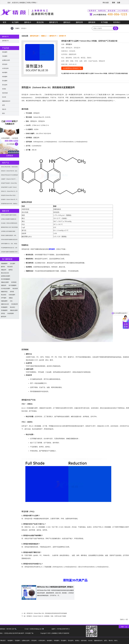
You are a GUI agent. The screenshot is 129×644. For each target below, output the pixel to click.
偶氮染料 (4, 270)
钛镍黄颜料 (11, 313)
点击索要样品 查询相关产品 (72, 68)
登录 (114, 3)
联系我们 (117, 22)
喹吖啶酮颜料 (13, 285)
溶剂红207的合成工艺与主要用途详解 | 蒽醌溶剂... (10, 176)
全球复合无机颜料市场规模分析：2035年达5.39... (9, 220)
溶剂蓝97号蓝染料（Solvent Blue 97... (9, 184)
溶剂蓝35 (24, 28)
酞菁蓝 (11, 270)
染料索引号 (63, 36)
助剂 (3, 113)
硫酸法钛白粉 (5, 304)
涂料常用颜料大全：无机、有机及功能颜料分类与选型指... (9, 244)
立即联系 (10, 156)
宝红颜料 (13, 264)
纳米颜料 (5, 72)
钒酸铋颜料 (4, 301)
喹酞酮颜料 (4, 264)
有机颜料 (5, 52)
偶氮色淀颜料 (5, 282)
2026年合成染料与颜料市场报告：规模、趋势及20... (9, 216)
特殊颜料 (5, 77)
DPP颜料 (4, 298)
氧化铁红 (13, 307)
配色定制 (40, 22)
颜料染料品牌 (34, 36)
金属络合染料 (6, 60)
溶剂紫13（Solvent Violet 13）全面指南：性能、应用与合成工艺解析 (46, 616)
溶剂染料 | (34, 641)
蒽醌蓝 (11, 298)
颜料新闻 (92, 22)
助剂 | (116, 641)
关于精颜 (104, 22)
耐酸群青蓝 (4, 292)
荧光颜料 (5, 81)
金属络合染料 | (26, 641)
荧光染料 (5, 85)
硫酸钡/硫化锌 (6, 101)
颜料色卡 (28, 22)
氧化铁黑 (10, 267)
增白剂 (4, 109)
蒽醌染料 (4, 285)
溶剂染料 (52, 249)
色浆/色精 (5, 93)
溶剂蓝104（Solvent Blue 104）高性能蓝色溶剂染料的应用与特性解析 (47, 613)
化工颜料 (15, 22)
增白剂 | (111, 641)
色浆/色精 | (84, 641)
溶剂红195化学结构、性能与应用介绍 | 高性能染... (10, 168)
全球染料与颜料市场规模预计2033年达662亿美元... (9, 253)
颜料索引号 (54, 22)
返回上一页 (124, 619)
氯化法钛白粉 (5, 273)
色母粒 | (78, 641)
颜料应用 (79, 22)
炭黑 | (106, 641)
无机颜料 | (18, 641)
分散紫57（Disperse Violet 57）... (9, 179)
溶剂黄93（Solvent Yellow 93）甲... (10, 199)
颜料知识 (67, 22)
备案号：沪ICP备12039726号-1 (61, 629)
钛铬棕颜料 (12, 295)
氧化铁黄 (15, 288)
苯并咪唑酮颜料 (6, 279)
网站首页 (3, 641)
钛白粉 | (91, 641)
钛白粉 (4, 97)
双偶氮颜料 (4, 310)
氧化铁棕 (4, 295)
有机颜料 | (11, 641)
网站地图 (106, 3)
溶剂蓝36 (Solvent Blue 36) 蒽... (9, 195)
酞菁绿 (3, 267)
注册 (119, 3)
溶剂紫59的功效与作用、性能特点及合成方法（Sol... (9, 204)
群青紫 (12, 292)
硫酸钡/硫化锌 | (99, 641)
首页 (5, 22)
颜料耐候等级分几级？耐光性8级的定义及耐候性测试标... (9, 228)
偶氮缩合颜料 (14, 310)
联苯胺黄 (14, 282)
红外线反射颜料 (6, 288)
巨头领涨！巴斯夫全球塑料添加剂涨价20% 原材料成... (9, 224)
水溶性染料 (5, 68)
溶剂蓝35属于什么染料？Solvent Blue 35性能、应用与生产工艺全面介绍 (102, 73)
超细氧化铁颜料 (6, 276)
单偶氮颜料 (4, 307)
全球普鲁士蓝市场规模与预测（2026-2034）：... (8, 232)
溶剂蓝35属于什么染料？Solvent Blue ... (9, 188)
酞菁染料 (4, 317)
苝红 (11, 301)
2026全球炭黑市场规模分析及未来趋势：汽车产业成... (9, 240)
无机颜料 (5, 56)
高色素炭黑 (15, 304)
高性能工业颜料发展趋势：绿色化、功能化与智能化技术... (9, 236)
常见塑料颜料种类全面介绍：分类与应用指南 (9, 248)
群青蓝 (3, 313)
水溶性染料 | (42, 641)
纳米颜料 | (50, 641)
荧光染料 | (71, 641)
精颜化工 (44, 36)
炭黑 (3, 105)
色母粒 (4, 89)
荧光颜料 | (64, 641)
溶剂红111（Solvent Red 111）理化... (9, 192)
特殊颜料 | (57, 641)
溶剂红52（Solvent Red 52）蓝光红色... (9, 172)
